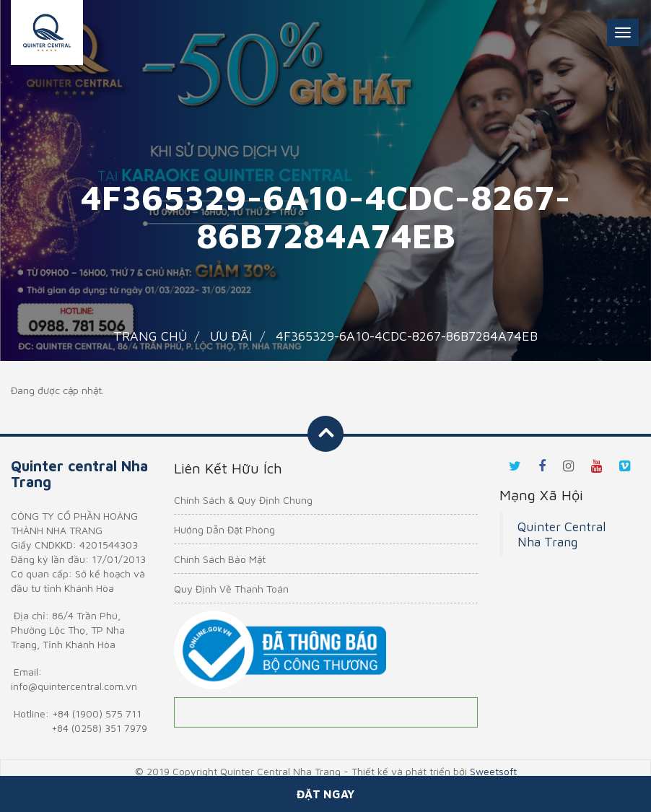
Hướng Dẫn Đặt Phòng (224, 529)
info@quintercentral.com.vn (74, 686)
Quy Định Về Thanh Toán (231, 589)
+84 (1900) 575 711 (97, 713)
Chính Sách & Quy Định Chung (243, 500)
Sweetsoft (493, 771)
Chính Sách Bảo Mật (220, 559)
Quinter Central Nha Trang (562, 534)
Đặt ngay (325, 794)
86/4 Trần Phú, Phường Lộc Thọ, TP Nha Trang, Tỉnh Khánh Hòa (68, 630)
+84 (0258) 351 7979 (99, 728)
